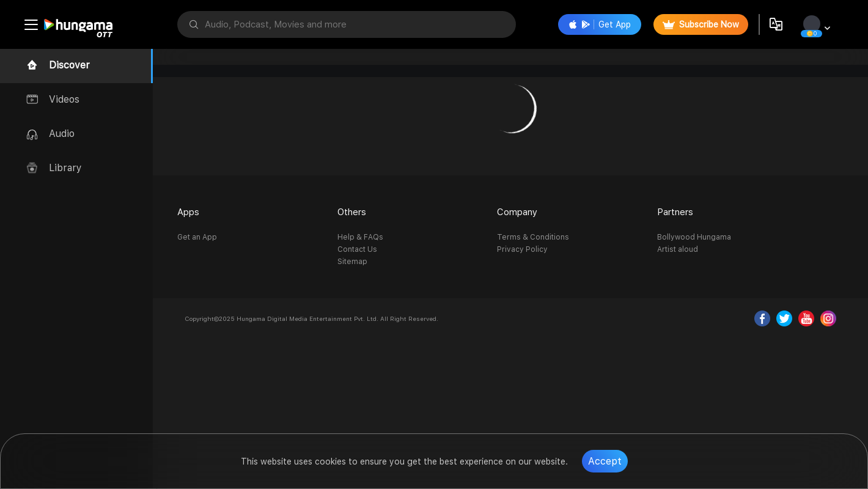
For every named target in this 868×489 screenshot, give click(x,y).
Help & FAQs (360, 237)
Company (517, 212)
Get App (600, 24)
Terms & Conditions (533, 237)
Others (352, 212)
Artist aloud (678, 249)
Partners (675, 212)
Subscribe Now (701, 24)
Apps (188, 212)
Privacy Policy (522, 249)
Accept (605, 461)
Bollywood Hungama (694, 237)
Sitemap (352, 262)
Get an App (197, 237)
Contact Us (357, 249)
